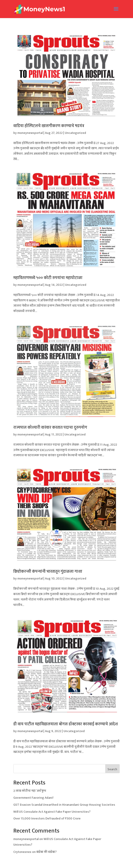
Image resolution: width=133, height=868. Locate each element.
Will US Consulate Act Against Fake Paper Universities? (52, 812)
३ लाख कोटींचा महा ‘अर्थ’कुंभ (30, 791)
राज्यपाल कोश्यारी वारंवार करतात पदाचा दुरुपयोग (50, 428)
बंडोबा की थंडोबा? (47, 852)
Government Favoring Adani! (33, 798)
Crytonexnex (22, 852)
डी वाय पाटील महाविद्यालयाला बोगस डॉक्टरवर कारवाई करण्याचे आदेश (66, 724)
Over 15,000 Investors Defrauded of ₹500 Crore (47, 818)
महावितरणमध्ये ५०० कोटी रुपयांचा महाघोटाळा (48, 278)
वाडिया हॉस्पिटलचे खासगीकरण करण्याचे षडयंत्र (49, 126)
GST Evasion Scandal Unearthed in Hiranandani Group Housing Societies (64, 805)
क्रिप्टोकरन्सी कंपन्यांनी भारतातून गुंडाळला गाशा (48, 572)
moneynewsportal (30, 133)
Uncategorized (75, 133)
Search (112, 769)
